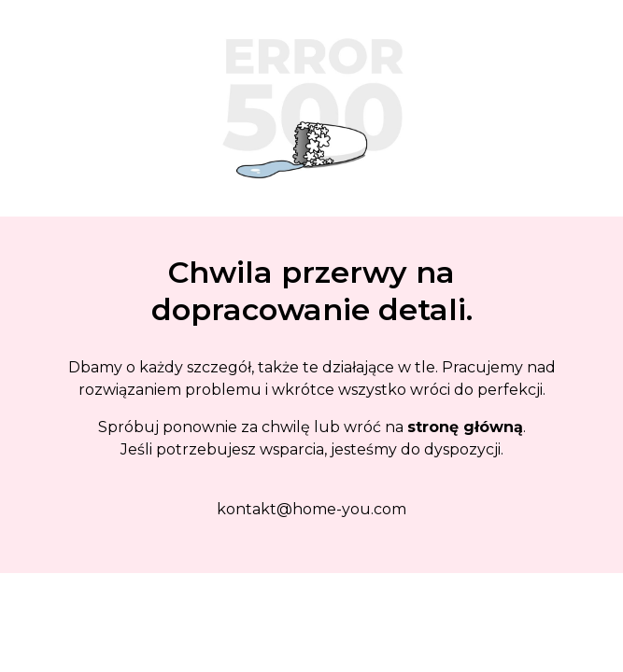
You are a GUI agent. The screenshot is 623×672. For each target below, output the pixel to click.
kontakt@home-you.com (311, 509)
